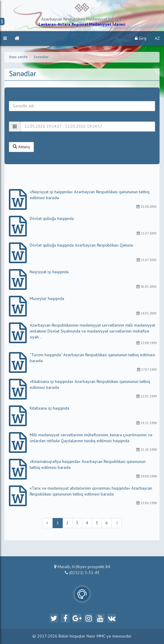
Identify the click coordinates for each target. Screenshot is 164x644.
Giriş (141, 38)
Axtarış (21, 147)
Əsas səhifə (18, 57)
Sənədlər (41, 57)
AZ (157, 39)
